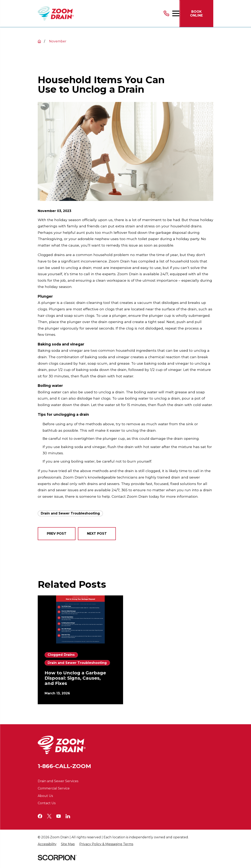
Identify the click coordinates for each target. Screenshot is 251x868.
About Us (45, 796)
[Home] (56, 14)
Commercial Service (54, 788)
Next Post (97, 534)
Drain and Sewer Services (58, 781)
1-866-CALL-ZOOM (64, 766)
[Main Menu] (176, 13)
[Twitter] (49, 816)
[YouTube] (59, 816)
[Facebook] (40, 816)
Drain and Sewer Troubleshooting (70, 513)
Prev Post (57, 534)
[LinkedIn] (68, 816)
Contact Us (47, 803)
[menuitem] (47, 844)
